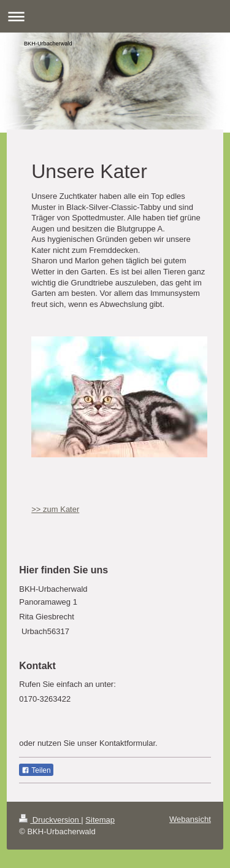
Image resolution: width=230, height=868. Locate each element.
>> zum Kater (55, 509)
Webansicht (190, 819)
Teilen (36, 770)
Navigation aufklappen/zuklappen (115, 16)
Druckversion (50, 820)
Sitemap (100, 820)
